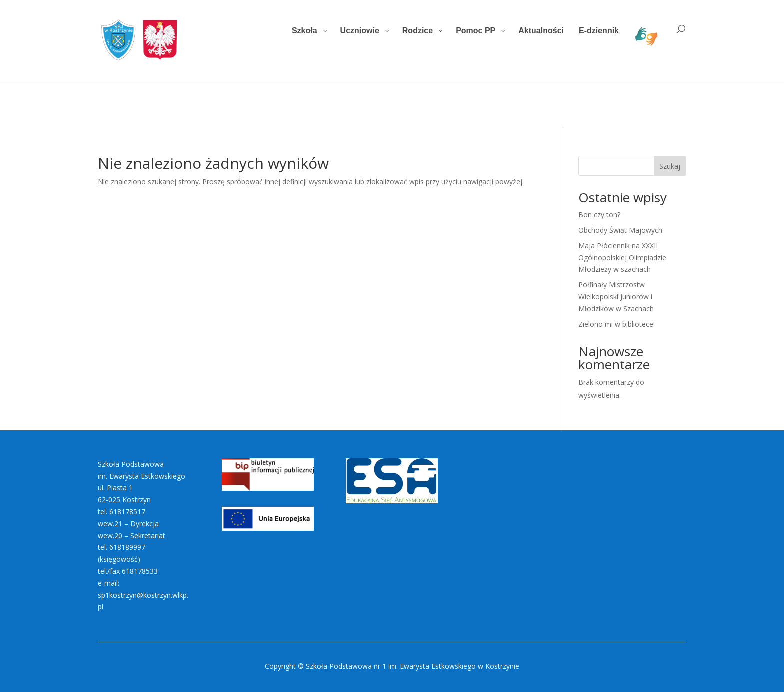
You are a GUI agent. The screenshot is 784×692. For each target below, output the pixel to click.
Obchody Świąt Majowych (620, 230)
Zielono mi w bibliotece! (617, 324)
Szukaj (670, 166)
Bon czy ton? (599, 215)
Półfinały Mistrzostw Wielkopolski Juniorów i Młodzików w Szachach (616, 297)
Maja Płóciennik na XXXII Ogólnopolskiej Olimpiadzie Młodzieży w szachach (622, 258)
